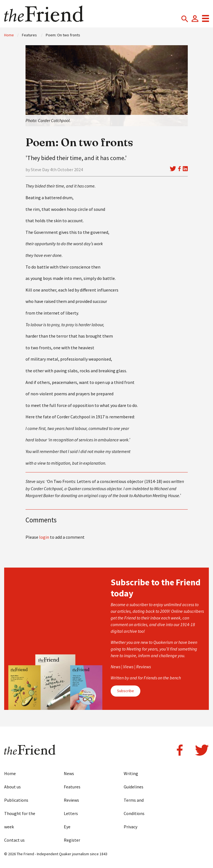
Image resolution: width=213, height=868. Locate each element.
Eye (67, 827)
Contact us (14, 840)
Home (9, 35)
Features (72, 787)
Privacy (130, 827)
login (44, 537)
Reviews (71, 800)
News (69, 773)
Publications (16, 800)
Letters (71, 813)
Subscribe (125, 691)
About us (12, 787)
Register (72, 840)
